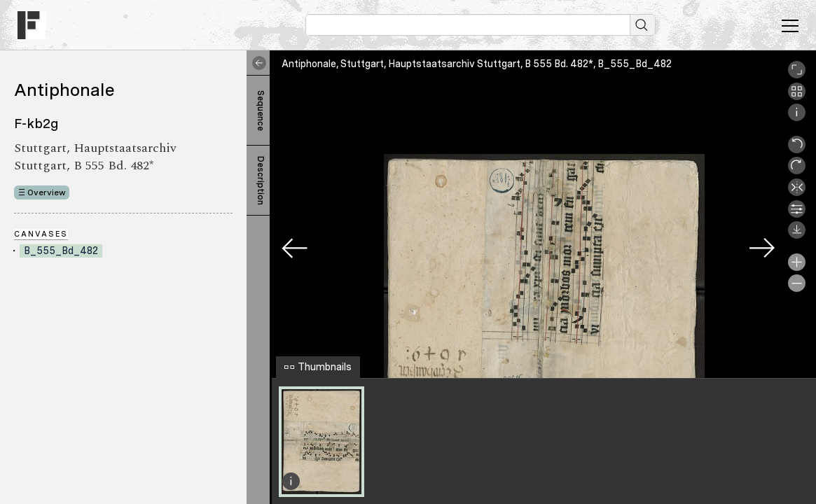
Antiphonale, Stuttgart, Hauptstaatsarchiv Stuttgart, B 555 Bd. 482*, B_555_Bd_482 (477, 64)
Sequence (261, 111)
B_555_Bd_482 (61, 251)
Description (261, 181)
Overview (47, 192)
